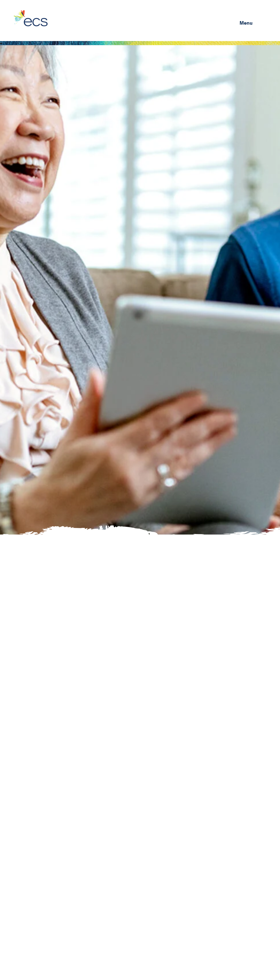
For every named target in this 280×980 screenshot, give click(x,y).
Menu (246, 23)
